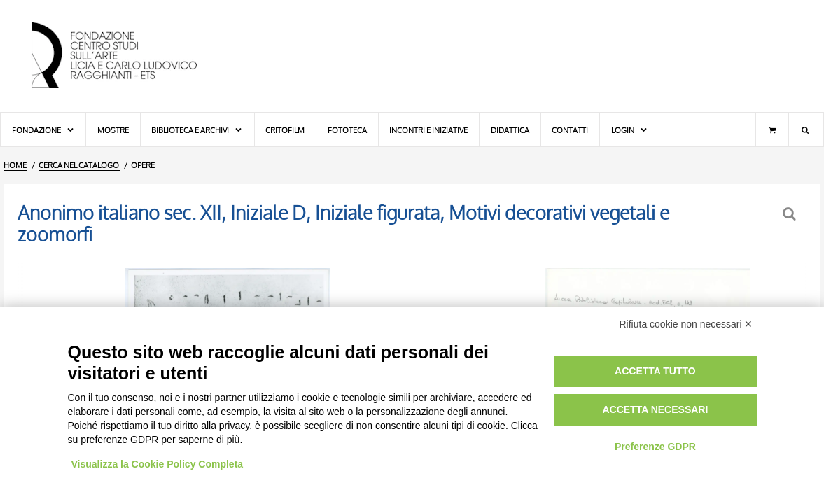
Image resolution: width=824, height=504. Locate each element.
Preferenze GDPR (655, 447)
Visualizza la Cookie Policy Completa (158, 464)
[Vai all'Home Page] (126, 56)
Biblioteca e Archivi (197, 130)
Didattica (510, 130)
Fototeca (347, 130)
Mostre (113, 130)
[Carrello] (772, 129)
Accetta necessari (655, 409)
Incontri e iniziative (428, 130)
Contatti (570, 130)
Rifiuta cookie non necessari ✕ (686, 324)
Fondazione (43, 130)
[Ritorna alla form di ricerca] (791, 214)
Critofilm (285, 130)
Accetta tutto (655, 371)
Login (630, 130)
